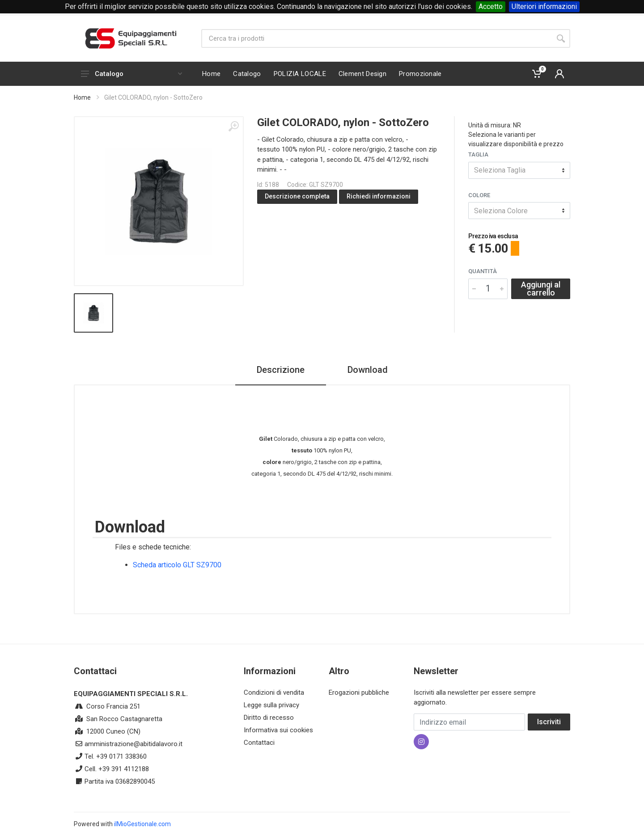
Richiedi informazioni (379, 196)
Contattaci (259, 743)
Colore (479, 195)
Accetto (491, 6)
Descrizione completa (297, 196)
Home (82, 97)
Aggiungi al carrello (541, 289)
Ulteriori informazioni (544, 6)
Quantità (483, 271)
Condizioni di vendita (274, 692)
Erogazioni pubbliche (359, 692)
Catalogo (131, 74)
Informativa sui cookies (278, 730)
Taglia (478, 154)
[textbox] (519, 170)
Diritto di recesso (269, 718)
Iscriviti (549, 722)
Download (368, 370)
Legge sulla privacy (271, 705)
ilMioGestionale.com (142, 824)
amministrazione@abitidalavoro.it (133, 744)
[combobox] (519, 170)
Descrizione (281, 370)
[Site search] (376, 38)
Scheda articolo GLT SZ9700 (177, 565)
